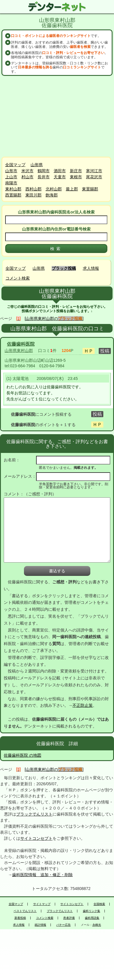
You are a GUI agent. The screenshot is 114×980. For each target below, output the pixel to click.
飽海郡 (52, 195)
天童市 (60, 177)
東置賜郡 (90, 189)
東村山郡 (13, 189)
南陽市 (11, 183)
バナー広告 (63, 925)
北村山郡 (54, 189)
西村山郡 (33, 189)
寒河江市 (94, 171)
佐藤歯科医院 (21, 344)
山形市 (11, 171)
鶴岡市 (44, 171)
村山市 (27, 177)
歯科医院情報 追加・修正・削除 (42, 875)
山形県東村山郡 (19, 351)
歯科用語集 (92, 918)
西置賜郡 (13, 195)
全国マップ (15, 165)
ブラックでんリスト (34, 814)
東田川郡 (33, 195)
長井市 (44, 177)
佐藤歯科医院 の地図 (23, 755)
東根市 (76, 177)
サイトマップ (42, 904)
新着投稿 (20, 918)
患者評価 (69, 918)
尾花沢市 (94, 177)
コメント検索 (18, 278)
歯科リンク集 (91, 911)
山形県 (37, 165)
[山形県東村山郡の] (54, 318)
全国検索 (99, 904)
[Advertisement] (58, 116)
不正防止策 (83, 705)
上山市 (11, 177)
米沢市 (27, 171)
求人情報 (91, 268)
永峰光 (97, 925)
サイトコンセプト (36, 838)
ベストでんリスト (25, 911)
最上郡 (72, 189)
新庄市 (76, 171)
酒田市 (60, 171)
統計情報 (40, 925)
